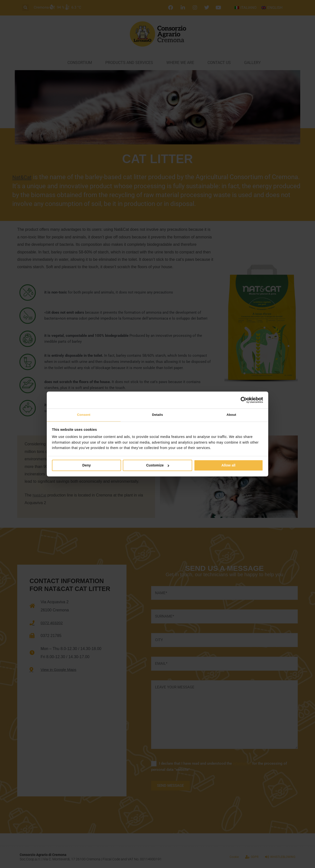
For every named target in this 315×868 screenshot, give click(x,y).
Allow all (228, 466)
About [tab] (231, 415)
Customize (158, 466)
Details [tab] (158, 415)
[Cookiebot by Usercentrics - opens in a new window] (242, 400)
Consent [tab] (84, 415)
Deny (87, 466)
